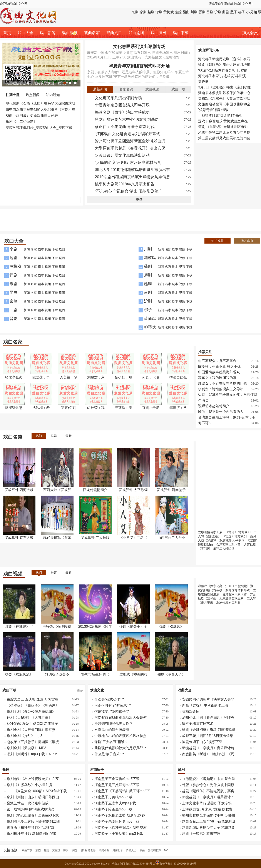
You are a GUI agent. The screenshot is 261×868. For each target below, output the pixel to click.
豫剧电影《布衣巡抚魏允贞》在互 (33, 779)
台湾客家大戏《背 (228, 544)
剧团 (62, 249)
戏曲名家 (92, 33)
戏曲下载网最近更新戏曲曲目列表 (32, 115)
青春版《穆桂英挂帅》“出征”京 (31, 827)
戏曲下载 (181, 33)
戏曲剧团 (136, 33)
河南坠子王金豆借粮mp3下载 (117, 779)
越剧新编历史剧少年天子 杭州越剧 (209, 827)
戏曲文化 (97, 690)
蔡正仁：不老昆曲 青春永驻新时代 (125, 127)
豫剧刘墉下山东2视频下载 (202, 742)
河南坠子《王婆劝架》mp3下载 (119, 834)
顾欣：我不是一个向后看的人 (221, 412)
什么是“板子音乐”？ (110, 754)
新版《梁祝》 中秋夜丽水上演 (205, 705)
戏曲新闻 (48, 33)
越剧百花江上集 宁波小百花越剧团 (209, 821)
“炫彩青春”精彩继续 (213, 110)
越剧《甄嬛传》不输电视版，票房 (208, 791)
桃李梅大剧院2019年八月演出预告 (125, 184)
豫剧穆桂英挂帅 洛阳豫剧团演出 (32, 834)
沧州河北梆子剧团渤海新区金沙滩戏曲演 (130, 141)
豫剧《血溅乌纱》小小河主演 (29, 785)
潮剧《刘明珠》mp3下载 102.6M (32, 754)
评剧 (159, 12)
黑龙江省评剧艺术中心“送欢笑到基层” (127, 119)
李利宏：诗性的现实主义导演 (221, 389)
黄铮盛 (203, 82)
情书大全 (131, 850)
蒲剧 (148, 266)
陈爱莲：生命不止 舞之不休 (219, 366)
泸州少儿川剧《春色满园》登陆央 (208, 718)
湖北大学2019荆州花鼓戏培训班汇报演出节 (132, 170)
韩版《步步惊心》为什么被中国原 (208, 785)
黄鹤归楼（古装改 (210, 590)
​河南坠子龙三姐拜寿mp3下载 (117, 785)
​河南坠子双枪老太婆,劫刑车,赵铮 (120, 815)
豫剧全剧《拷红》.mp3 (25, 736)
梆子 (242, 12)
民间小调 (104, 850)
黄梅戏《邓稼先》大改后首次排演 (224, 99)
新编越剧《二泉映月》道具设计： (208, 797)
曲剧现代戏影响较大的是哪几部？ (120, 748)
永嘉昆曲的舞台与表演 (112, 730)
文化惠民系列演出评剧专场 (139, 46)
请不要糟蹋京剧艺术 (198, 724)
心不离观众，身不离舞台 (217, 361)
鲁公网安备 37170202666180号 (176, 864)
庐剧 (148, 275)
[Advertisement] (42, 166)
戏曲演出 (159, 33)
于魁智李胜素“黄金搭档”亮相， (222, 115)
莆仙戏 (150, 319)
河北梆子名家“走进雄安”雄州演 (222, 76)
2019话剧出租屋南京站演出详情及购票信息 (132, 177)
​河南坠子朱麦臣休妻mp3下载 (117, 821)
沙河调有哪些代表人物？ (114, 724)
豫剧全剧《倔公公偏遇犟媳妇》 (31, 711)
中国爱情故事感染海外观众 (219, 372)
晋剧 (202, 12)
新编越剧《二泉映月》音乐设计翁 (208, 748)
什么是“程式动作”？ (110, 699)
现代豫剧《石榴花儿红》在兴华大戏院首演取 (40, 103)
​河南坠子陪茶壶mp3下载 (113, 809)
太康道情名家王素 (210, 532)
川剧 (194, 12)
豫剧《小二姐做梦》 (21, 122)
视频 (48, 249)
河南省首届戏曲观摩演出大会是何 (120, 718)
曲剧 (226, 12)
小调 (250, 12)
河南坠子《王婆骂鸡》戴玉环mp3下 (122, 791)
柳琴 (258, 12)
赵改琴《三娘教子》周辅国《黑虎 (33, 742)
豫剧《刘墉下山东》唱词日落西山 (33, 797)
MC (166, 850)
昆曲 (186, 12)
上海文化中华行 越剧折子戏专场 (207, 803)
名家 (34, 249)
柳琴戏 (150, 327)
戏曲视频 (70, 33)
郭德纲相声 (154, 850)
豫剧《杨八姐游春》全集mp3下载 (33, 815)
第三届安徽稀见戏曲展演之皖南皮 (224, 138)
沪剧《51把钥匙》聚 (239, 586)
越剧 (151, 12)
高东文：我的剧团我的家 (217, 378)
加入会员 (250, 33)
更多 (139, 199)
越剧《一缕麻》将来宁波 (201, 834)
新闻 (27, 249)
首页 (7, 33)
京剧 (135, 12)
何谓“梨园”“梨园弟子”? (112, 711)
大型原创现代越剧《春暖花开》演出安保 (130, 148)
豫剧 (143, 12)
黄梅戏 (169, 12)
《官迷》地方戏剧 (234, 536)
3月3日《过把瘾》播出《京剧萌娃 (224, 87)
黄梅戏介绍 (191, 711)
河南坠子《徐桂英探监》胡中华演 (120, 827)
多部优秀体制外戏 (238, 590)
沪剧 (218, 12)
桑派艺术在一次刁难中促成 (28, 803)
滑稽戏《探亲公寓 (210, 586)
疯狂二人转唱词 (224, 549)
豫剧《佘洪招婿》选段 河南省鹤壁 (209, 730)
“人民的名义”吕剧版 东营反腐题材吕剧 (128, 163)
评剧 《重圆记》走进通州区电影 (223, 127)
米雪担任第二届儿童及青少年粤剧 (224, 132)
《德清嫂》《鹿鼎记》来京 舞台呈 (209, 779)
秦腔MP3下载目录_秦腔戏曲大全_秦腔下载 (39, 128)
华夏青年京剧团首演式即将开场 (139, 66)
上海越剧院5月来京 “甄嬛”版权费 (207, 809)
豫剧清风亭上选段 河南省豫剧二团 (33, 821)
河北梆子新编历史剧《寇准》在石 (224, 59)
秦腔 (178, 12)
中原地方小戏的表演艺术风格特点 (120, 736)
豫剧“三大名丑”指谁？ (111, 742)
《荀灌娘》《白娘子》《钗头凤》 (33, 705)
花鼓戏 (150, 258)
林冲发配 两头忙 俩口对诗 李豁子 (33, 724)
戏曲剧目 (114, 33)
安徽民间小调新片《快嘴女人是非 (208, 699)
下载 (55, 249)
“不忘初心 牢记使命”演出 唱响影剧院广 (129, 191)
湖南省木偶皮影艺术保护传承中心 (224, 93)
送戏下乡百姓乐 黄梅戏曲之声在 (223, 121)
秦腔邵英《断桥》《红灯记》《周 (208, 754)
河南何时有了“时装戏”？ (113, 705)
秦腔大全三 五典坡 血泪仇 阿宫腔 (33, 699)
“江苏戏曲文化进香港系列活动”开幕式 (127, 134)
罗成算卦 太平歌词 (232, 540)
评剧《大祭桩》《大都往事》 (29, 718)
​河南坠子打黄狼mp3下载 (113, 797)
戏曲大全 (25, 33)
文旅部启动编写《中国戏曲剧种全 (224, 104)
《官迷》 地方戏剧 (238, 532)
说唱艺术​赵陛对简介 (214, 406)
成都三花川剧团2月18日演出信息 (208, 736)
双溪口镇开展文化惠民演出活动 (122, 155)
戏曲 (142, 850)
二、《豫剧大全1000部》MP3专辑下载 (37, 791)
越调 (148, 284)
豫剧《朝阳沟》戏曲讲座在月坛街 (224, 65)
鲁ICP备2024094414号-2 (141, 864)
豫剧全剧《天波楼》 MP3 (26, 748)
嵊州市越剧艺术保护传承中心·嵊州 (209, 815)
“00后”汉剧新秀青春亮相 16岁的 (223, 70)
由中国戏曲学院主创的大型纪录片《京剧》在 (40, 109)
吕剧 (210, 12)
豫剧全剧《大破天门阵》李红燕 (31, 730)
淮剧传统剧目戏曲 (228, 602)
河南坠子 (97, 770)
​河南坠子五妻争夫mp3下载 (115, 803)
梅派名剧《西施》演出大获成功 (122, 112)
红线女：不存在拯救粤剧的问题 (223, 383)
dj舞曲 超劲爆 (88, 850)
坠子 (234, 12)
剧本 (41, 249)
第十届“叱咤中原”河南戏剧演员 (31, 809)
